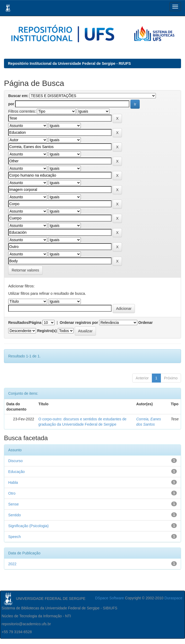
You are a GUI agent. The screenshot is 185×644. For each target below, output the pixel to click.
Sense (14, 504)
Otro (12, 493)
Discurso (15, 461)
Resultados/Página (25, 323)
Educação (16, 472)
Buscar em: (18, 96)
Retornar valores (25, 270)
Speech (14, 537)
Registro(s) (47, 331)
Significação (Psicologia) (28, 526)
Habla (13, 482)
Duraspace (173, 598)
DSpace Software (110, 598)
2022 (12, 564)
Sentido (14, 515)
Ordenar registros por (79, 323)
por (11, 104)
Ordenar (146, 323)
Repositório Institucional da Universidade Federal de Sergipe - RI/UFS (69, 63)
